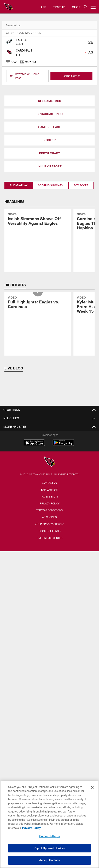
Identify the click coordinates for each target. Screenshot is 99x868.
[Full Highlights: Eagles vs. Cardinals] (38, 303)
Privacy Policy (50, 503)
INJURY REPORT (50, 166)
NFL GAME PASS (49, 101)
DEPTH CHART (49, 153)
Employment (50, 490)
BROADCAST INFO (50, 114)
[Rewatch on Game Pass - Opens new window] (28, 76)
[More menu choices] (93, 7)
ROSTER (50, 140)
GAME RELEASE (49, 127)
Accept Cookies (49, 860)
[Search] (85, 7)
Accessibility (50, 496)
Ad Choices (49, 517)
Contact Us (50, 483)
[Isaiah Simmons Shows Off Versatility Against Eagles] (38, 220)
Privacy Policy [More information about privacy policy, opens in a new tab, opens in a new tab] (31, 828)
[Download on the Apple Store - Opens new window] (34, 443)
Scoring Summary (51, 185)
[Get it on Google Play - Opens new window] (63, 445)
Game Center (71, 76)
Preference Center (50, 538)
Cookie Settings (50, 531)
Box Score (81, 185)
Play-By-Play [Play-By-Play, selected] (19, 185)
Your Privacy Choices (49, 524)
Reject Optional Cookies (49, 848)
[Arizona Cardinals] (50, 462)
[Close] (92, 787)
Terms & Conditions (49, 510)
